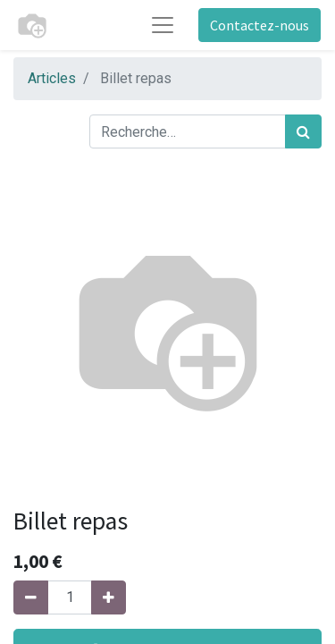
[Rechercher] (303, 131)
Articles (52, 78)
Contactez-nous (260, 25)
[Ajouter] (109, 597)
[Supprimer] (31, 597)
